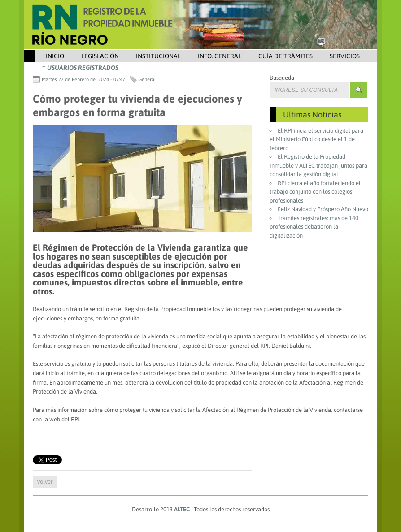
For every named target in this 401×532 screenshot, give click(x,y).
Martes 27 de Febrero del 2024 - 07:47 (83, 79)
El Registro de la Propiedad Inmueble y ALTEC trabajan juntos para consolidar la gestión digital (318, 165)
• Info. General (218, 56)
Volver (45, 482)
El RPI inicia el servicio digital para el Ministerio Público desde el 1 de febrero (316, 139)
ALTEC (182, 509)
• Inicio (53, 56)
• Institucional (157, 56)
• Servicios (343, 56)
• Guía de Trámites (284, 56)
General (147, 79)
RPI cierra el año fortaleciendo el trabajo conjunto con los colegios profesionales (315, 192)
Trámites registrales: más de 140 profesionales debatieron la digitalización (314, 227)
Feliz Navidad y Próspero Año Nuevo (323, 209)
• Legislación (98, 56)
